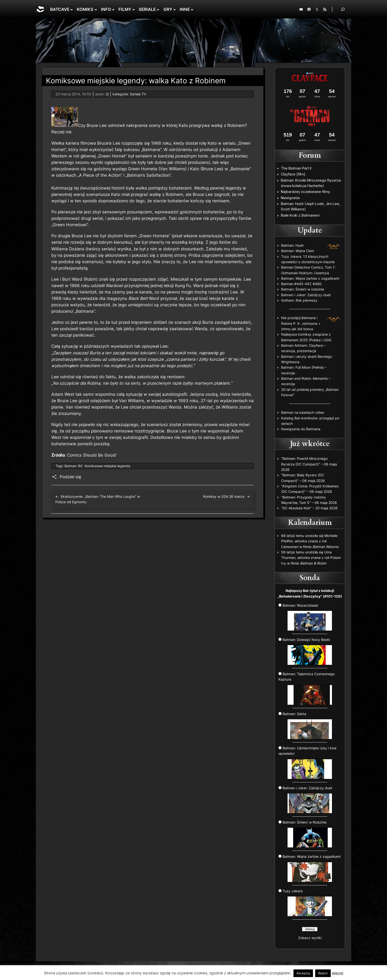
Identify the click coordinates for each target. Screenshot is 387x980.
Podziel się (70, 477)
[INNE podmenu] (192, 9)
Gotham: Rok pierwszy (299, 300)
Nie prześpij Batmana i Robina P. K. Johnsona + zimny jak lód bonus (301, 323)
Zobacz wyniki (310, 938)
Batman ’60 (74, 466)
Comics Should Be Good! (92, 455)
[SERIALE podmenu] (158, 9)
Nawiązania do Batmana (301, 429)
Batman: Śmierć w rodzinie (303, 289)
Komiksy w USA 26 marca (224, 496)
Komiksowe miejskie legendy (108, 466)
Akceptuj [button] (303, 973)
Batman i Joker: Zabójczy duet (306, 295)
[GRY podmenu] (174, 9)
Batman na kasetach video (303, 412)
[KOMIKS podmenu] (96, 9)
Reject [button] (323, 973)
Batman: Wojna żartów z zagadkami (310, 278)
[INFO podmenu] (113, 9)
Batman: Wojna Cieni (298, 251)
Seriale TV (138, 94)
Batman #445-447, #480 (301, 284)
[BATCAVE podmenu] (72, 9)
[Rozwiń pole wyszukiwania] (343, 9)
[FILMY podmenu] (134, 9)
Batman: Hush (292, 245)
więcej (338, 973)
